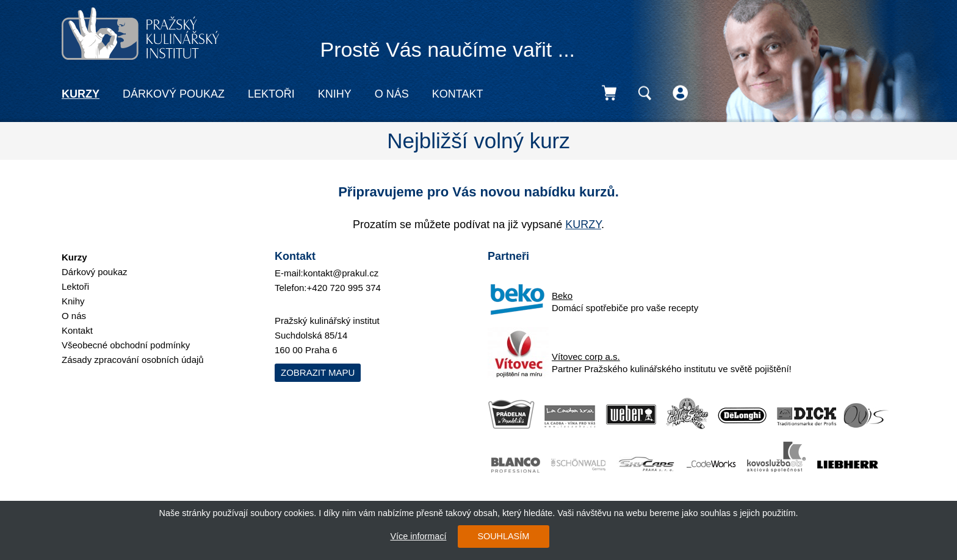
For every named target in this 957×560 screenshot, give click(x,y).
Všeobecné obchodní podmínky (126, 345)
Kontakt (458, 94)
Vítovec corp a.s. (586, 357)
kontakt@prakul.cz (341, 273)
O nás (392, 94)
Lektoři (271, 94)
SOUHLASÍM (503, 536)
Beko (562, 296)
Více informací (418, 536)
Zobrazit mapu (318, 372)
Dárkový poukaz (174, 94)
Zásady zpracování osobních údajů (133, 360)
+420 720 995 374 (344, 288)
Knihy (335, 94)
